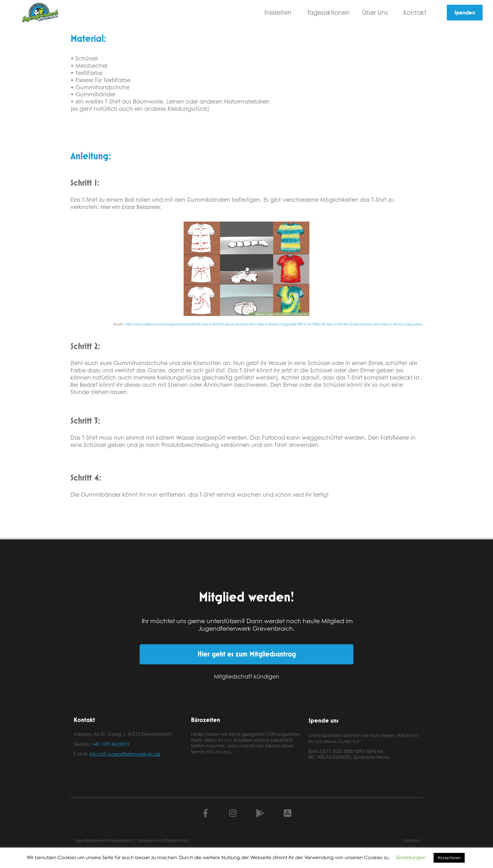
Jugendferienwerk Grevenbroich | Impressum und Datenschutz (131, 840)
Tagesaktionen (328, 12)
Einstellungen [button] (411, 857)
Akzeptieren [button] (449, 858)
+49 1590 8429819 (111, 744)
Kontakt (416, 12)
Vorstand (411, 840)
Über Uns (377, 12)
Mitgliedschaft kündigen (246, 676)
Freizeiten (280, 12)
